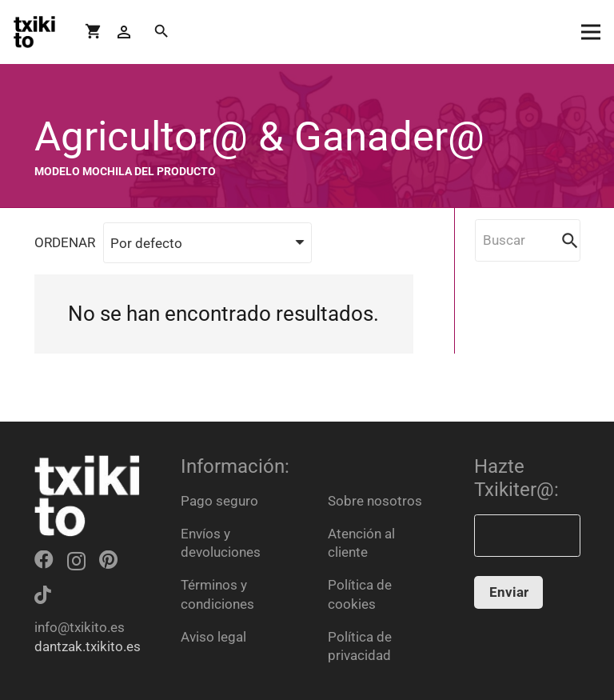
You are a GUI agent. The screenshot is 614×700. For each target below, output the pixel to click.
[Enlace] (34, 32)
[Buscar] (161, 32)
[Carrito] (94, 32)
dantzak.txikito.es (88, 646)
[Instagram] (76, 561)
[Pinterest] (108, 560)
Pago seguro (219, 501)
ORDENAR (65, 242)
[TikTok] (43, 595)
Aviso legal (213, 637)
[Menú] (590, 32)
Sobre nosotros (375, 501)
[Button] (124, 32)
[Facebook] (44, 560)
